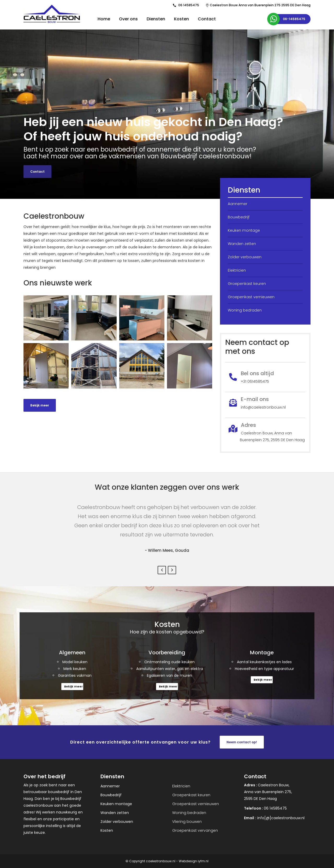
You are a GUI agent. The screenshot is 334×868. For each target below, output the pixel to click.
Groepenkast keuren (247, 284)
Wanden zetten (242, 244)
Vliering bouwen (187, 822)
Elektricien (237, 270)
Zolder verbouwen (245, 257)
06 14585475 (189, 5)
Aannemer (238, 204)
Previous (162, 570)
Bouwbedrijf (239, 217)
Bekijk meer (40, 405)
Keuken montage (244, 230)
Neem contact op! (242, 742)
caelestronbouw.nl (161, 861)
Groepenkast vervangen (195, 830)
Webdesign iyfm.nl (194, 861)
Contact (37, 172)
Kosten (107, 830)
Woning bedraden (245, 310)
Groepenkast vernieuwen (251, 297)
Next (172, 570)
